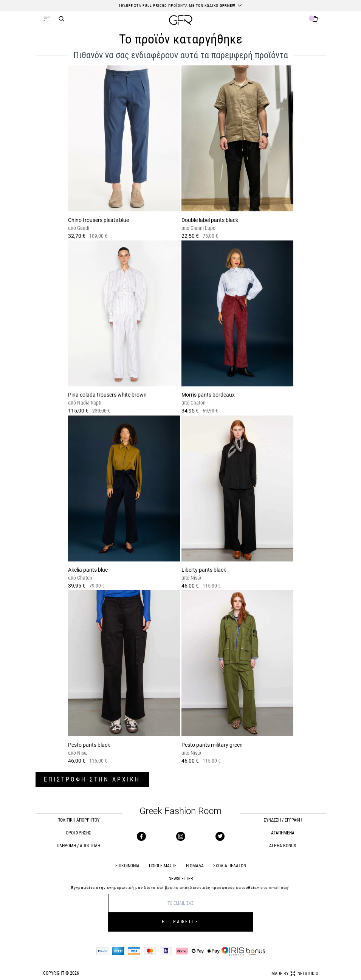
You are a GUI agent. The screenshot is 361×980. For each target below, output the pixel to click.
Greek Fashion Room (180, 811)
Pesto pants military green (212, 745)
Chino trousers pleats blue (98, 220)
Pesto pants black (89, 745)
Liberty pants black (204, 570)
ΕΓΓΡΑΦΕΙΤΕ (180, 922)
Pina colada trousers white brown (107, 395)
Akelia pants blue (88, 570)
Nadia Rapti (89, 403)
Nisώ (195, 578)
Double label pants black (210, 220)
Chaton (198, 403)
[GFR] (181, 21)
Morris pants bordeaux (208, 395)
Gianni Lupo (202, 228)
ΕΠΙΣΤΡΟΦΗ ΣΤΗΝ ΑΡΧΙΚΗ (92, 779)
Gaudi (83, 228)
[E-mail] (181, 903)
